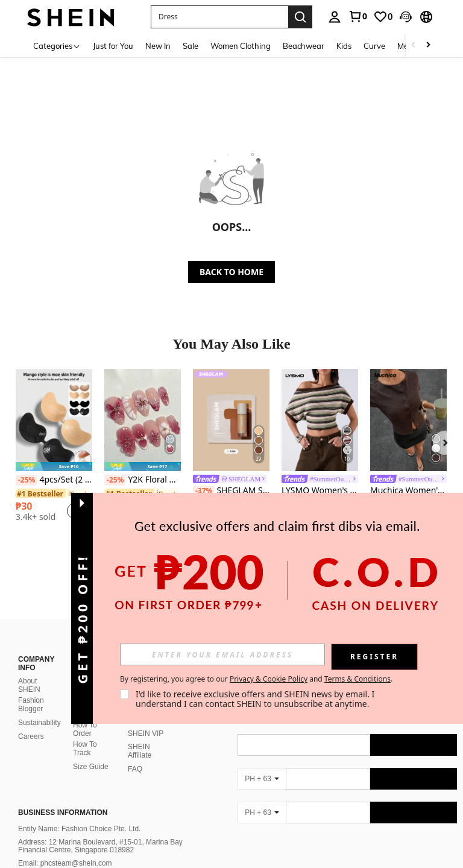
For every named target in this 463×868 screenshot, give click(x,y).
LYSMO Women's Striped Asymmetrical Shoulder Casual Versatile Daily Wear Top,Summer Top (320, 491)
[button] (406, 17)
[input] (222, 654)
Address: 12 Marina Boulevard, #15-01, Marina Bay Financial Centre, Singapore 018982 (100, 846)
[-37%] (203, 491)
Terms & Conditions (357, 679)
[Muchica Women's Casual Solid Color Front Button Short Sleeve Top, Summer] (408, 420)
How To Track (85, 749)
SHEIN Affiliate (140, 751)
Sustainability (39, 723)
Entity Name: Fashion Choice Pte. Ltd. (79, 829)
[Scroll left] (414, 46)
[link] (357, 16)
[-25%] (26, 480)
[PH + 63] (262, 779)
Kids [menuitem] (344, 46)
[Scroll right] (428, 46)
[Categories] (57, 46)
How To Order (85, 729)
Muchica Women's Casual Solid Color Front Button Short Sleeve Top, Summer (408, 491)
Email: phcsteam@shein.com (65, 863)
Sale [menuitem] (191, 46)
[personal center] (335, 17)
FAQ (135, 769)
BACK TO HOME (231, 272)
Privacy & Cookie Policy (269, 679)
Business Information (63, 813)
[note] (54, 467)
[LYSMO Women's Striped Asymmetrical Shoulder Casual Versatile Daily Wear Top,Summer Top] (320, 420)
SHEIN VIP (146, 733)
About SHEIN (29, 685)
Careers (31, 737)
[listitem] (54, 450)
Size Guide (91, 767)
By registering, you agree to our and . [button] (256, 679)
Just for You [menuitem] (113, 46)
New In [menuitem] (158, 46)
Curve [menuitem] (374, 46)
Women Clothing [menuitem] (241, 46)
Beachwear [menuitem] (304, 46)
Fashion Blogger (31, 705)
